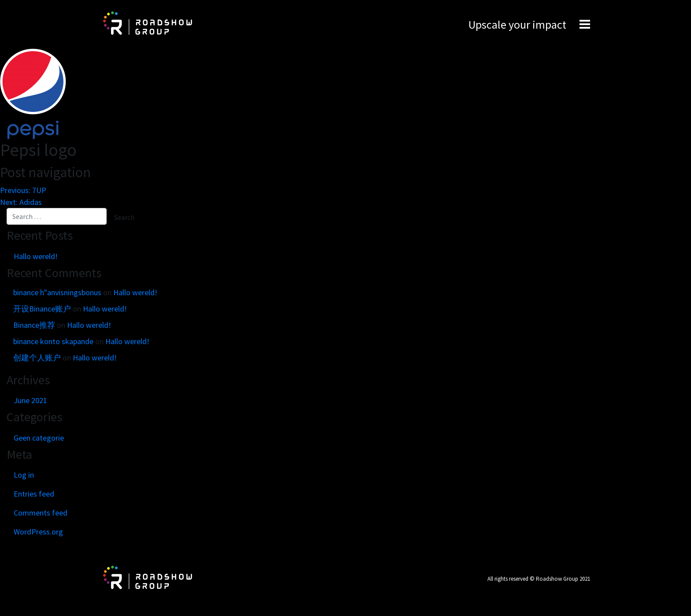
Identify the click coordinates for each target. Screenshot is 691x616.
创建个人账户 (37, 358)
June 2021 (30, 400)
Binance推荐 (34, 325)
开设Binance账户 (42, 309)
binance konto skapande (53, 341)
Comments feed (41, 513)
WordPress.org (38, 532)
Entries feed (34, 494)
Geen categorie (39, 438)
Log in (24, 475)
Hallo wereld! (36, 256)
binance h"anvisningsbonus (57, 292)
